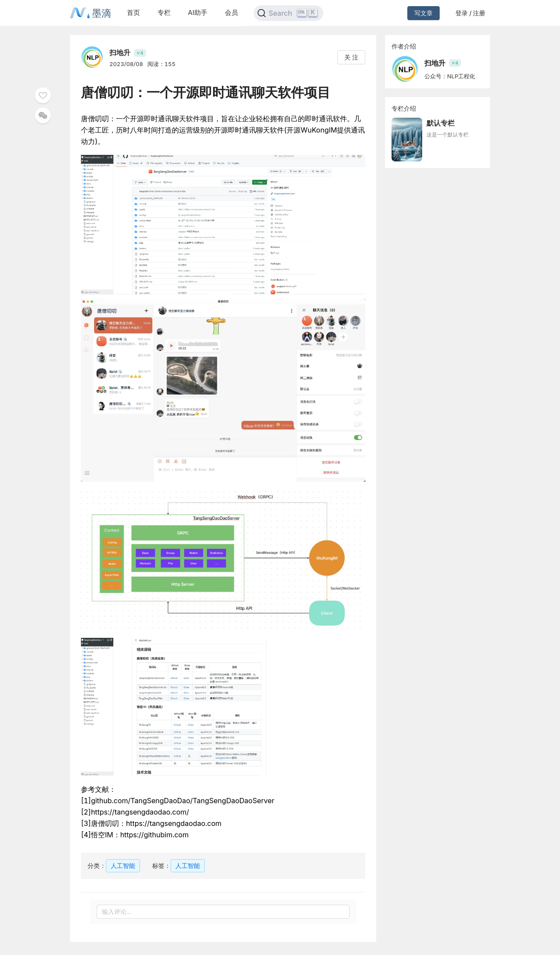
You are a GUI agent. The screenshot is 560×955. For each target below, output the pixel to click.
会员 (231, 12)
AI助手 (198, 12)
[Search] (289, 13)
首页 (133, 12)
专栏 (164, 12)
